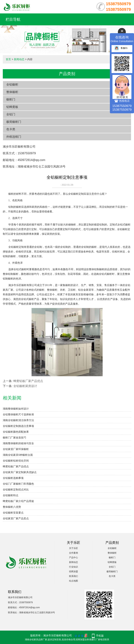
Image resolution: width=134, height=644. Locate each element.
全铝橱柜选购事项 (13, 478)
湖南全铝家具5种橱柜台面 (18, 455)
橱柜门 (11, 99)
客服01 (121, 48)
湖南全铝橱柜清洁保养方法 (18, 420)
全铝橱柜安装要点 (13, 513)
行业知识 (73, 567)
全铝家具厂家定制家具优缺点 (20, 472)
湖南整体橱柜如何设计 (16, 409)
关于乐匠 (73, 548)
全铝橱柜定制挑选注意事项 (18, 426)
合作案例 (73, 553)
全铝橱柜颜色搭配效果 (16, 432)
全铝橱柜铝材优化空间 (16, 461)
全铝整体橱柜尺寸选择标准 (18, 414)
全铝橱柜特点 (11, 495)
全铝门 (11, 114)
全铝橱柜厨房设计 (25, 386)
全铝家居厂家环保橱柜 (16, 449)
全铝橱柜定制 (76, 194)
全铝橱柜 (12, 85)
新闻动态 (19, 59)
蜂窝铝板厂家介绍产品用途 (18, 501)
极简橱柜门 (14, 122)
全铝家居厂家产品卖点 (16, 518)
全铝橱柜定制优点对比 (16, 490)
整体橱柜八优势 (12, 507)
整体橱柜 (12, 92)
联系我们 (73, 576)
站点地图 (73, 581)
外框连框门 (14, 137)
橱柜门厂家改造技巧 (14, 438)
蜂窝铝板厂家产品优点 (28, 381)
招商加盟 (73, 572)
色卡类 (11, 129)
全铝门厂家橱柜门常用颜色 (18, 484)
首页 (8, 59)
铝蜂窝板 (12, 107)
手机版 (100, 636)
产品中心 (73, 558)
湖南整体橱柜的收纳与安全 (18, 443)
